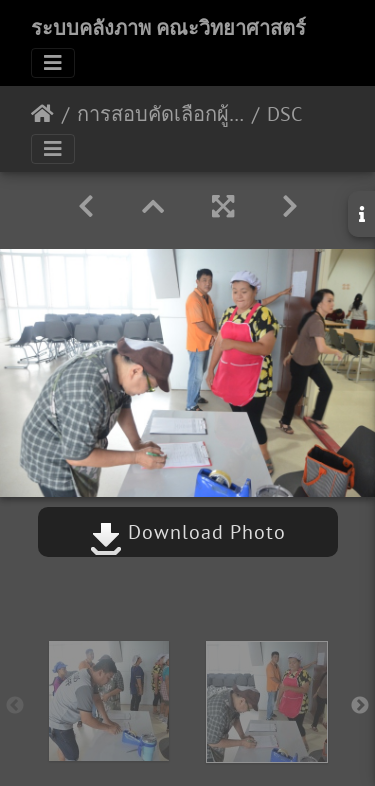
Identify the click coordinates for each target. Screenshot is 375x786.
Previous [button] (15, 706)
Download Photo (188, 532)
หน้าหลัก (42, 114)
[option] (109, 701)
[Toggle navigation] (53, 63)
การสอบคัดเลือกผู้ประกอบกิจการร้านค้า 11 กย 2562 (160, 114)
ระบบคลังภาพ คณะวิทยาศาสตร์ (168, 28)
